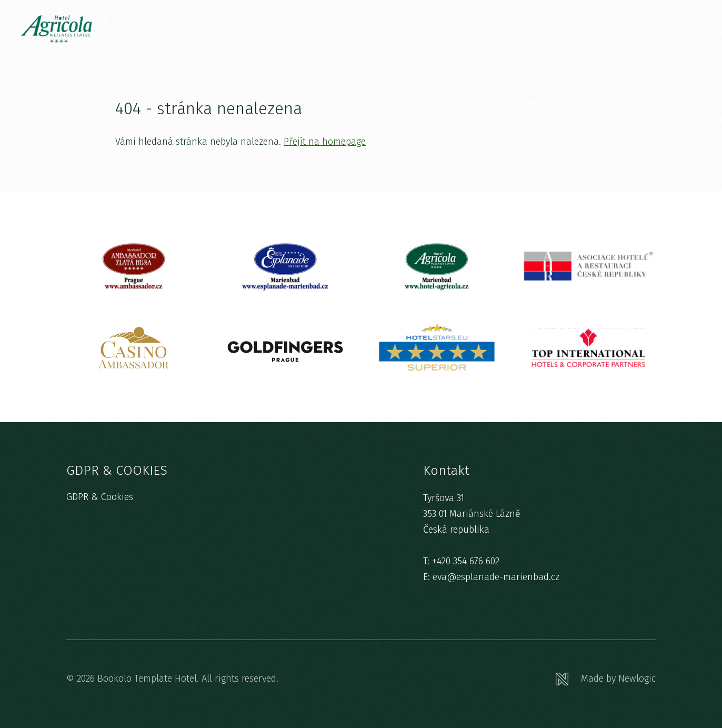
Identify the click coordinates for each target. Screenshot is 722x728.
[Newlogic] (606, 679)
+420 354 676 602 (466, 561)
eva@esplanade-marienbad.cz (496, 577)
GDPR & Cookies (100, 497)
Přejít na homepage (325, 142)
